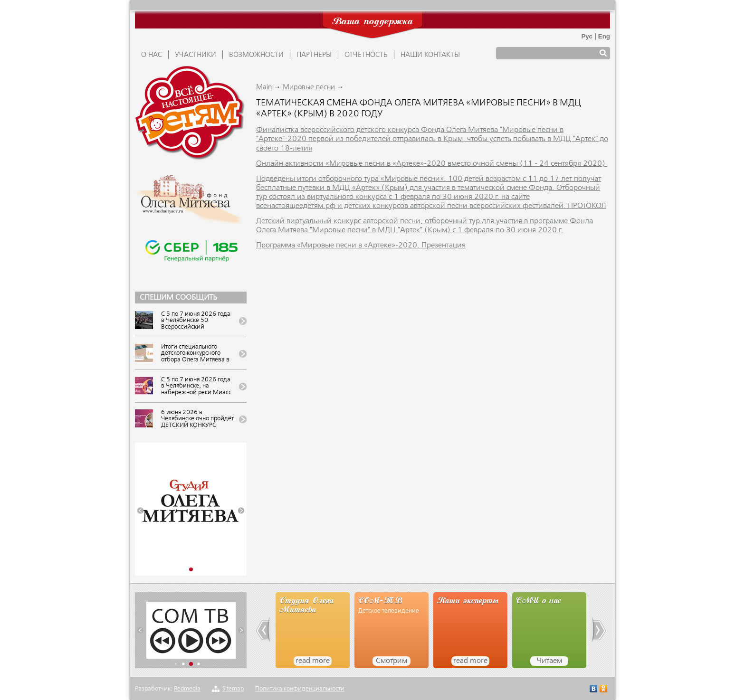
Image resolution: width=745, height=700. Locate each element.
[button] (140, 511)
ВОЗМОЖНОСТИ (256, 55)
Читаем (549, 661)
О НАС (152, 55)
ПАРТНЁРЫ (314, 55)
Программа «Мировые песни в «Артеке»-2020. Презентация (361, 246)
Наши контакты (430, 55)
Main (264, 87)
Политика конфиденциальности (300, 689)
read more (313, 661)
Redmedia (187, 689)
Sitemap (233, 689)
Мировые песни (309, 87)
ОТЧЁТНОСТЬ (366, 55)
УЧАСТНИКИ (196, 55)
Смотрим (392, 661)
